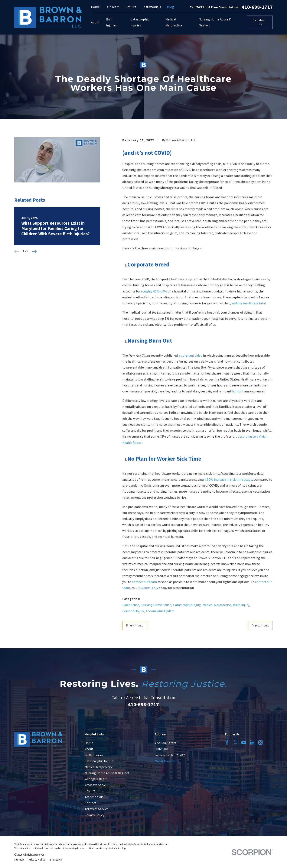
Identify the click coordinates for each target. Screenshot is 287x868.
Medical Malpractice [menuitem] (174, 22)
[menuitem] (19, 860)
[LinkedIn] (252, 742)
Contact (90, 803)
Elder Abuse (131, 605)
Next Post (260, 625)
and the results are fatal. (249, 303)
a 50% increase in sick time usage (228, 480)
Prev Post (135, 625)
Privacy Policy (94, 815)
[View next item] (34, 251)
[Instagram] (261, 742)
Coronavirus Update (160, 611)
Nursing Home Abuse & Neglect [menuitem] (215, 22)
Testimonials (152, 7)
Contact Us (260, 22)
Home (95, 7)
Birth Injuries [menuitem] (111, 22)
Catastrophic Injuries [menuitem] (140, 22)
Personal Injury (133, 611)
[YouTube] (244, 742)
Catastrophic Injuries (100, 761)
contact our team (144, 582)
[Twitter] (235, 742)
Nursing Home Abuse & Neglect (107, 773)
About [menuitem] (95, 22)
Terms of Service (97, 809)
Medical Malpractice (217, 605)
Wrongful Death (96, 779)
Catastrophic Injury (187, 605)
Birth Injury (241, 605)
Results (131, 7)
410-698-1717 (257, 7)
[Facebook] (227, 742)
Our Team (113, 7)
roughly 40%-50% (154, 291)
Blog (171, 7)
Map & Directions (167, 761)
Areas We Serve (95, 785)
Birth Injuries (94, 755)
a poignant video (190, 355)
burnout (238, 391)
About (89, 749)
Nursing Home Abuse (156, 605)
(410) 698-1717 (148, 588)
